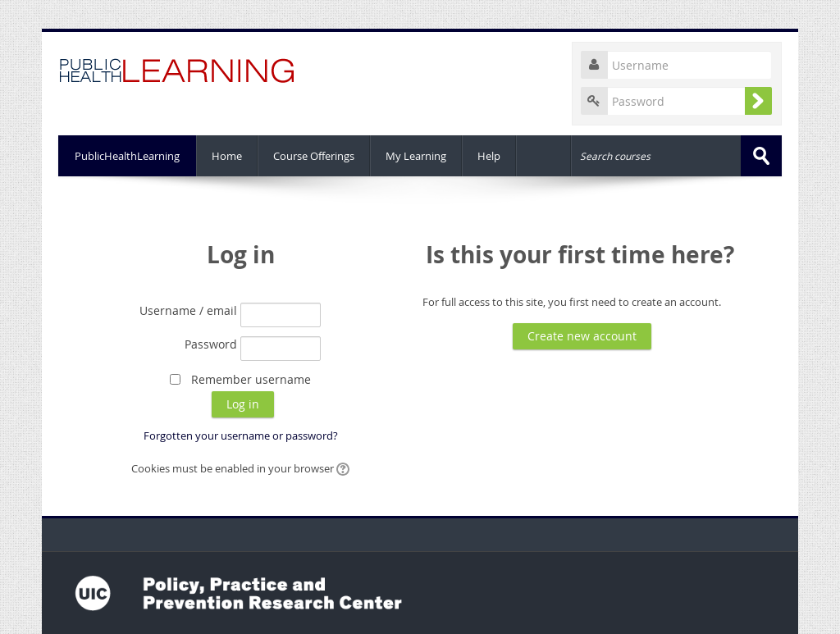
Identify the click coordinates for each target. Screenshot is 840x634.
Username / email (188, 310)
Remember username (251, 379)
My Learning (416, 156)
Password (211, 344)
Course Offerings (314, 156)
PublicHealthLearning (127, 156)
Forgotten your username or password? (241, 436)
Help (489, 156)
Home (227, 156)
